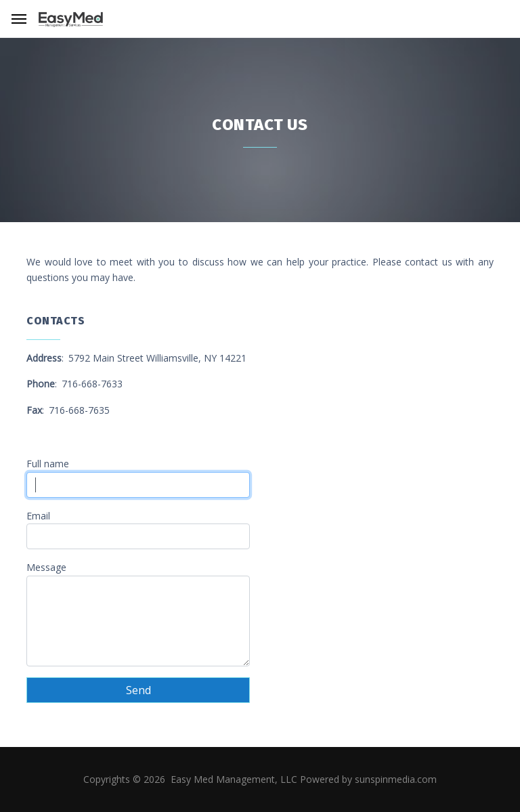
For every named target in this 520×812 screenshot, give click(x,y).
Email (38, 516)
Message (46, 567)
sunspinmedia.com (396, 779)
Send (138, 690)
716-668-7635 (79, 410)
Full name (48, 464)
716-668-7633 (92, 384)
